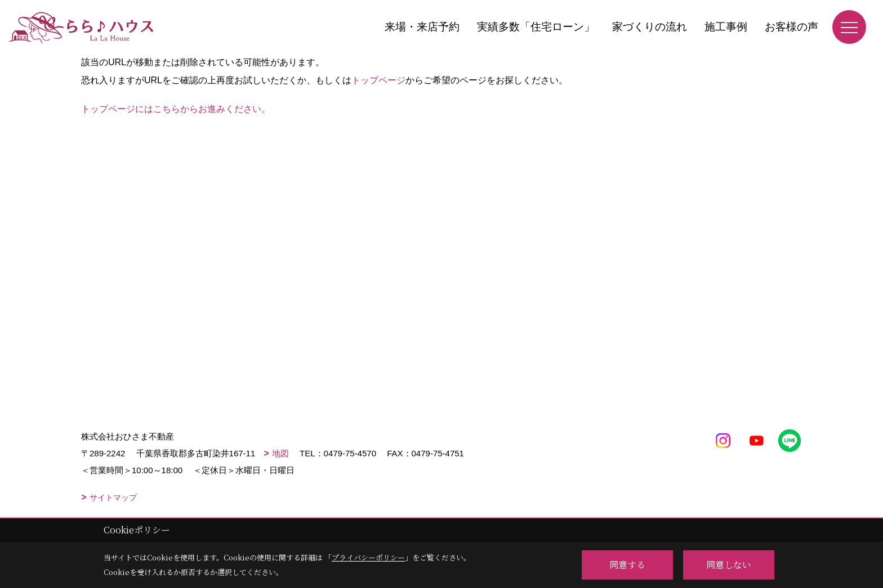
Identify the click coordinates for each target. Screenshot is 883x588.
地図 (280, 453)
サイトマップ (113, 497)
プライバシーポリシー (368, 557)
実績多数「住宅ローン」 (536, 27)
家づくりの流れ (650, 27)
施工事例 (726, 27)
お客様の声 (791, 27)
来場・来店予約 (422, 27)
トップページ (378, 80)
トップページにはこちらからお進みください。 (176, 109)
